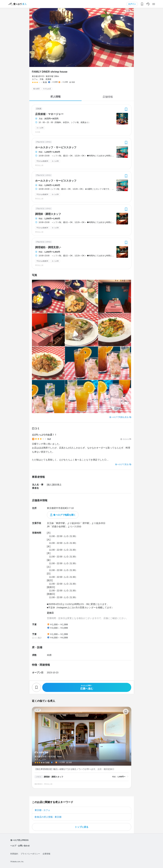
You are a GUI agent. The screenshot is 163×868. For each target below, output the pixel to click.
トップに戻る (82, 827)
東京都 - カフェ (42, 810)
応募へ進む (87, 687)
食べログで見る (122, 464)
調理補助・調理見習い (48, 247)
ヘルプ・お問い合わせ (20, 846)
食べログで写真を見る (119, 417)
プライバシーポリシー (30, 854)
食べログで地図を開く (64, 515)
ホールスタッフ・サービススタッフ (56, 147)
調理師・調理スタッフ (48, 214)
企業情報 (46, 854)
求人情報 (55, 97)
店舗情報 (108, 97)
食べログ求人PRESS (19, 840)
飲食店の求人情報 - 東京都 (48, 817)
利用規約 (14, 854)
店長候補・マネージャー (49, 114)
